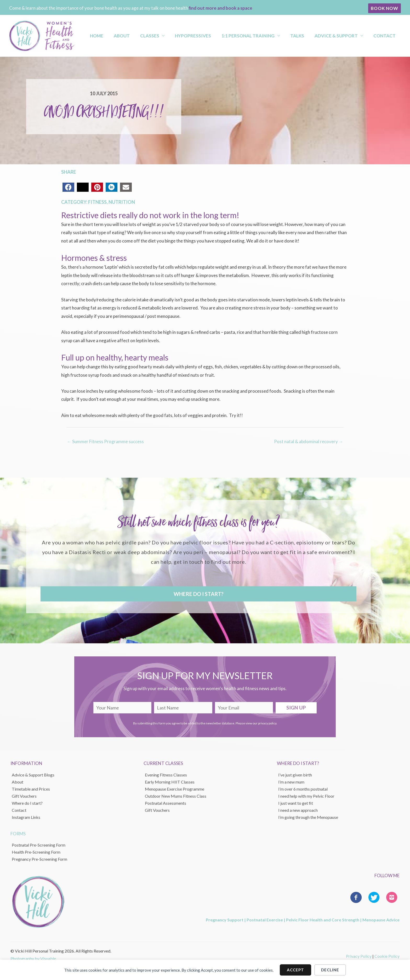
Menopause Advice (381, 919)
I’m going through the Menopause (308, 817)
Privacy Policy (359, 956)
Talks (308, 36)
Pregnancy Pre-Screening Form (39, 859)
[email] (244, 708)
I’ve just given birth (295, 775)
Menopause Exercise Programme (175, 789)
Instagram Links (26, 817)
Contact (386, 36)
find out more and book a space (221, 8)
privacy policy (267, 723)
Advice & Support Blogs (33, 775)
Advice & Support (342, 36)
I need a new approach (298, 810)
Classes (175, 36)
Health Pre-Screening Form (36, 852)
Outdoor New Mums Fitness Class (176, 796)
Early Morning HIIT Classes (170, 782)
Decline (330, 970)
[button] (385, 8)
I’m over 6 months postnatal (303, 789)
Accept (295, 970)
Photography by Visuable (33, 958)
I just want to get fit (296, 803)
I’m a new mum (291, 782)
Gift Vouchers (24, 796)
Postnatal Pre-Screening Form (39, 845)
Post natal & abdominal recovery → (309, 441)
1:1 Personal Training (263, 36)
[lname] (183, 708)
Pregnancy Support (225, 919)
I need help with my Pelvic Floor (306, 796)
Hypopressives (213, 36)
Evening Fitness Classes (166, 775)
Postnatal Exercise (265, 919)
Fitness (97, 202)
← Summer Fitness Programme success (105, 441)
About (151, 36)
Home (131, 36)
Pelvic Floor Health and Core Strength (323, 919)
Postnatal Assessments (166, 803)
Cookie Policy (387, 956)
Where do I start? (27, 803)
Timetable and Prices (31, 789)
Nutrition (122, 202)
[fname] (123, 708)
